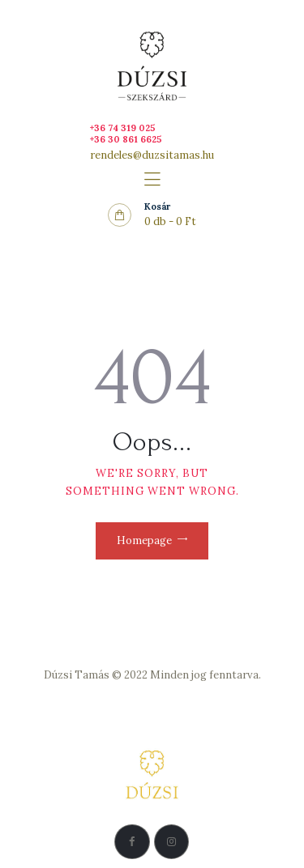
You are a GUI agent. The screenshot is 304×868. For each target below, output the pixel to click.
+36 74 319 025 (123, 128)
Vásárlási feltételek (152, 713)
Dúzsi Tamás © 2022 (96, 675)
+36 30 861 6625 (126, 139)
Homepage (144, 540)
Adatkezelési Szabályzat (152, 694)
